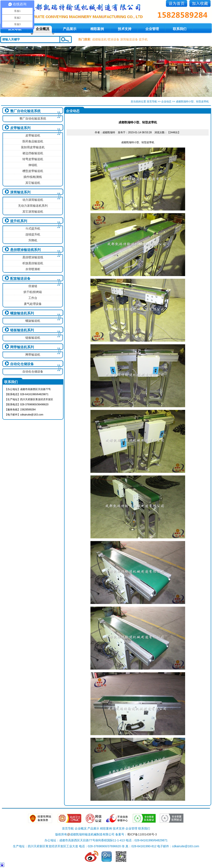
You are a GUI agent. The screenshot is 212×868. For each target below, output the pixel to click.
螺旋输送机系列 (22, 313)
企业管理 (152, 29)
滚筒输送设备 (129, 39)
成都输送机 (99, 39)
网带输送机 (33, 355)
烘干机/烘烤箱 (33, 292)
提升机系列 (19, 221)
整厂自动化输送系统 (25, 111)
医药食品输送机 (33, 141)
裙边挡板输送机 (33, 153)
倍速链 (33, 286)
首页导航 (152, 102)
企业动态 (166, 102)
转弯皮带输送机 (33, 159)
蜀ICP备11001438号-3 (142, 834)
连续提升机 (33, 234)
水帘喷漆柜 (33, 269)
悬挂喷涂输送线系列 (25, 250)
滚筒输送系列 (20, 192)
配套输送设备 (20, 279)
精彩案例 (97, 29)
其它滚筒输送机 (33, 212)
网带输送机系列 (22, 347)
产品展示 (70, 29)
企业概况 (43, 29)
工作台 (33, 298)
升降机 (33, 240)
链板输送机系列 (22, 330)
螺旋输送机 (33, 321)
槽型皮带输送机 (33, 171)
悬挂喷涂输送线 (33, 257)
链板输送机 (33, 338)
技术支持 (125, 29)
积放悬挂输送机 (33, 263)
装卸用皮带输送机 (33, 147)
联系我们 (180, 29)
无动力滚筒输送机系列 (33, 206)
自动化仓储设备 (22, 364)
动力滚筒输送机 (33, 200)
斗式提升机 (33, 228)
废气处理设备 (33, 304)
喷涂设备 (113, 39)
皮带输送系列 (20, 128)
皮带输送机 (33, 135)
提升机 (143, 39)
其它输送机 (33, 183)
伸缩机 (33, 165)
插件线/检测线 (33, 177)
